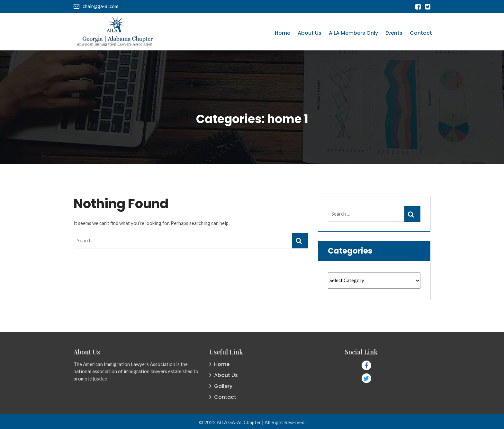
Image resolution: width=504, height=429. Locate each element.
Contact (421, 33)
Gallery (223, 386)
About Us (310, 33)
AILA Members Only (353, 33)
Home (283, 33)
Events (394, 33)
